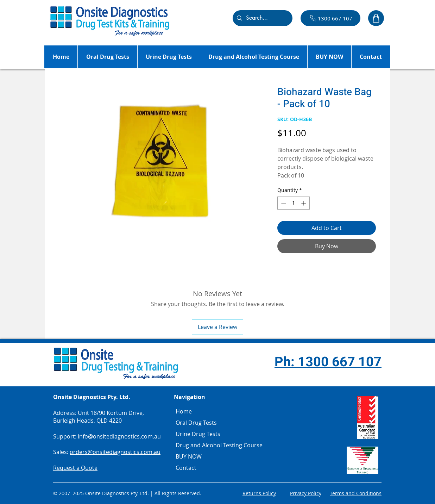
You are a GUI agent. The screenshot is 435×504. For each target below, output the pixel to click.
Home (184, 411)
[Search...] (262, 18)
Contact (186, 468)
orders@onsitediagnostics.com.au (115, 452)
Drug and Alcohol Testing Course (203, 445)
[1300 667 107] (330, 18)
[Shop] (376, 18)
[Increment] (304, 203)
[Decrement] (283, 203)
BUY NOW (189, 456)
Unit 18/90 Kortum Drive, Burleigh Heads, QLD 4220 (99, 417)
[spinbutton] (294, 203)
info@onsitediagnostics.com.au (119, 436)
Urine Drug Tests (198, 434)
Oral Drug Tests (196, 423)
